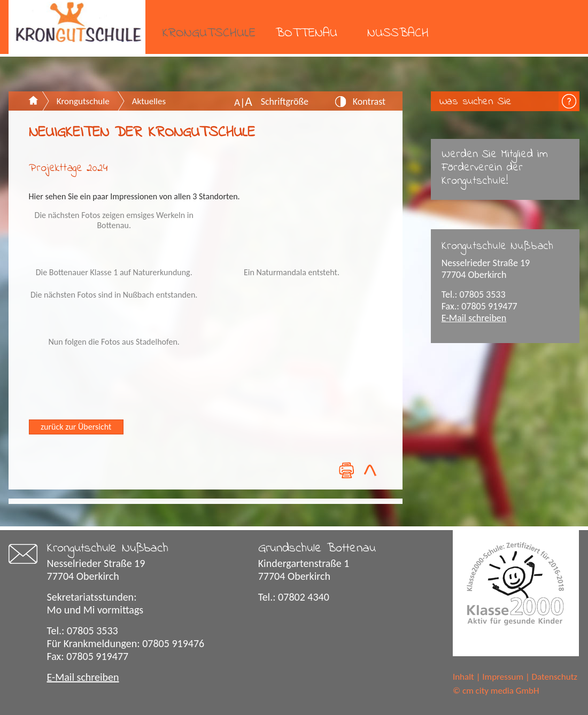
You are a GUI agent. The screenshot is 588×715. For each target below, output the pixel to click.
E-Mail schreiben (474, 318)
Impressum (503, 677)
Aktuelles (149, 101)
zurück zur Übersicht (76, 427)
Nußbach (398, 33)
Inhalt (463, 677)
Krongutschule (209, 33)
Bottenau (306, 33)
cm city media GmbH (501, 691)
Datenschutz (555, 677)
